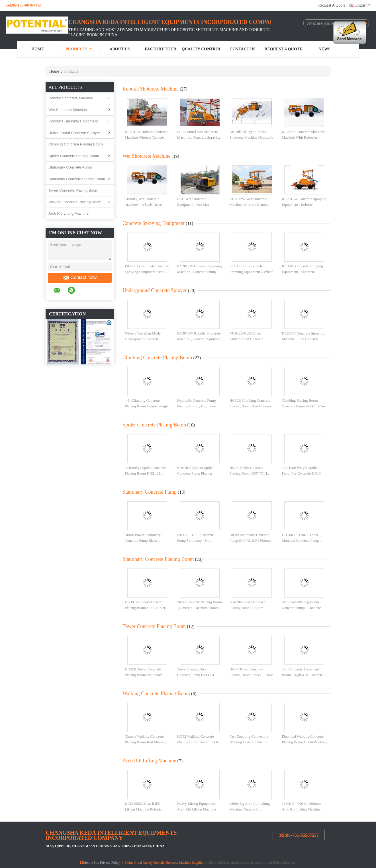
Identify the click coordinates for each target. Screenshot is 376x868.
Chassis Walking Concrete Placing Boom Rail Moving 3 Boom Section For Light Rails (147, 742)
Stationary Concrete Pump (70, 167)
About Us (119, 49)
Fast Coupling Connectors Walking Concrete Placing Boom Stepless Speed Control (252, 742)
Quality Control (202, 49)
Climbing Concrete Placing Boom (76, 144)
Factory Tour (160, 49)
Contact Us (242, 49)
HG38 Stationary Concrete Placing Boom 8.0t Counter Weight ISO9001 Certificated (146, 608)
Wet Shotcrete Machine (68, 110)
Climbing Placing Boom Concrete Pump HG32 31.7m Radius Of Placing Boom (303, 406)
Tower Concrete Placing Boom (73, 190)
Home (38, 49)
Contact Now (80, 278)
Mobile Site (89, 863)
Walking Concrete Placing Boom (75, 202)
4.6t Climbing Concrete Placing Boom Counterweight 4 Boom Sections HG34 (147, 406)
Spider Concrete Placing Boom (74, 156)
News (325, 49)
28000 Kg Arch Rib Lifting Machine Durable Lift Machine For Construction (250, 809)
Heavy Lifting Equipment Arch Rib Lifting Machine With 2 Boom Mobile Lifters (198, 809)
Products (79, 49)
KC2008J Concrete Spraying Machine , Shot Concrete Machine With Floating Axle (303, 339)
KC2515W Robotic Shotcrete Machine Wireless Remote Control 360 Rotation (147, 137)
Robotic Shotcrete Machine (71, 98)
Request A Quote (332, 5)
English (363, 5)
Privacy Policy (110, 863)
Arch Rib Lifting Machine (69, 213)
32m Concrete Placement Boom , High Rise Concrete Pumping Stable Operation (302, 675)
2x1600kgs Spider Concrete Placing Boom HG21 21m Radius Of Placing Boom (145, 473)
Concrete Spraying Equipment (73, 121)
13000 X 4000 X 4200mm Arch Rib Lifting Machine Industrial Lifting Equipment (303, 809)
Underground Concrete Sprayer (74, 133)
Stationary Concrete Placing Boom (77, 179)
